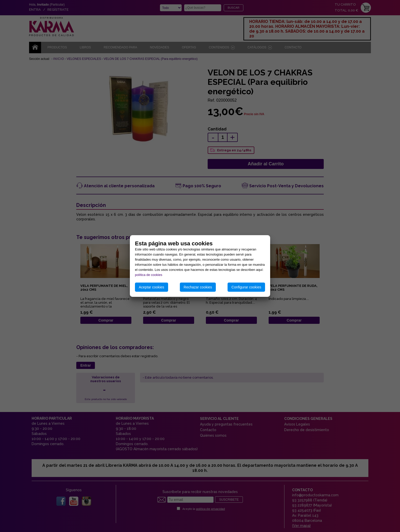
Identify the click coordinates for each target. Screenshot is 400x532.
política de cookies (149, 275)
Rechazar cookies (198, 287)
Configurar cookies (246, 287)
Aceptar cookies (152, 287)
